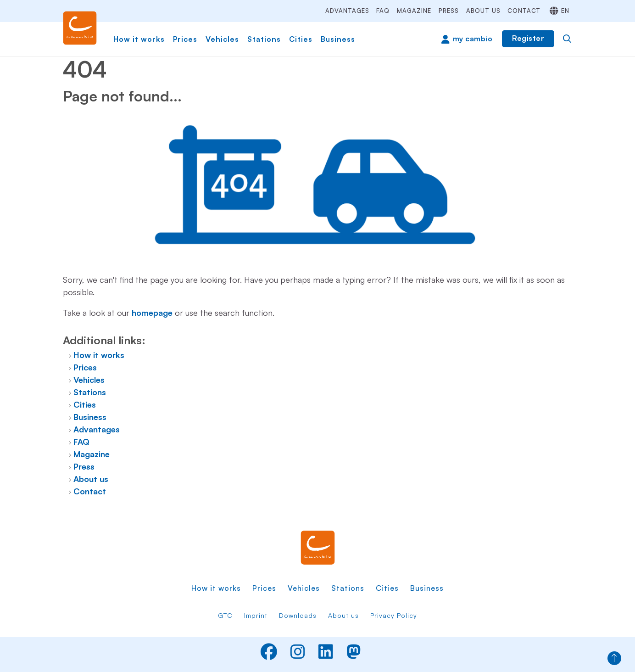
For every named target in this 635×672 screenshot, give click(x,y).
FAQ (383, 11)
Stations (264, 39)
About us (483, 11)
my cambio (473, 39)
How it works (139, 39)
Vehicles (222, 39)
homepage (152, 313)
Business (338, 39)
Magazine (414, 11)
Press (449, 11)
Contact (524, 11)
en (565, 11)
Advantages (347, 11)
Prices (185, 39)
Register (528, 38)
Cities (301, 39)
